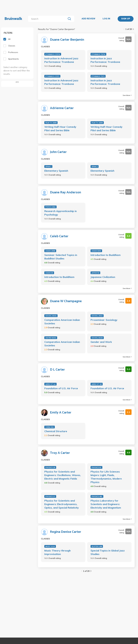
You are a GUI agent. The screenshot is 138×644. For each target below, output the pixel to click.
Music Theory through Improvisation (57, 552)
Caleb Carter (59, 236)
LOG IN (106, 19)
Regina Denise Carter (66, 532)
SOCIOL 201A (97, 316)
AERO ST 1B (97, 384)
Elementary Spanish (56, 171)
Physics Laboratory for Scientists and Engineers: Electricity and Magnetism (106, 504)
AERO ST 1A (50, 384)
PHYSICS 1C (50, 496)
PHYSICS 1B (50, 467)
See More (127, 95)
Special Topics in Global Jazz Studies (108, 552)
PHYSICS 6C (96, 467)
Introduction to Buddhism (106, 255)
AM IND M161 (51, 338)
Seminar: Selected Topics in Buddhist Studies (61, 257)
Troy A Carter (60, 453)
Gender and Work (101, 342)
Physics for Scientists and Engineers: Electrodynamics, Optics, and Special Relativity (62, 504)
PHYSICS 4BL (97, 496)
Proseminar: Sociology (104, 320)
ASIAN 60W (96, 251)
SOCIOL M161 (51, 316)
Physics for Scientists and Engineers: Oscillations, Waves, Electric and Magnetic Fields (63, 475)
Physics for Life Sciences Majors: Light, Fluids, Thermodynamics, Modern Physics (106, 477)
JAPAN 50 (95, 273)
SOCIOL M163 (97, 338)
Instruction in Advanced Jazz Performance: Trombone (61, 60)
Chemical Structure (56, 431)
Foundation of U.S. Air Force (61, 388)
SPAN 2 (95, 167)
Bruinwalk (13, 19)
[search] (48, 19)
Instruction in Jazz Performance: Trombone (105, 60)
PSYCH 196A (50, 207)
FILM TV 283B (51, 123)
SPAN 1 (48, 167)
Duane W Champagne (66, 301)
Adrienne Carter (62, 108)
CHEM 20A (50, 427)
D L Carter (57, 370)
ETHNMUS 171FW (53, 54)
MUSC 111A (50, 546)
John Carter (58, 152)
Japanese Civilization (103, 277)
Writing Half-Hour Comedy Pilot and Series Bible (60, 129)
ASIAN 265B (50, 251)
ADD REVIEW (88, 19)
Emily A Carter (61, 413)
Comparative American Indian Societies (62, 322)
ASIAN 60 (49, 273)
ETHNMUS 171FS (52, 76)
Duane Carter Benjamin (67, 40)
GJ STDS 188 (97, 546)
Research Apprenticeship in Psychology (61, 213)
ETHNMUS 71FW (98, 54)
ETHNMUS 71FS (98, 76)
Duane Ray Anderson (65, 193)
